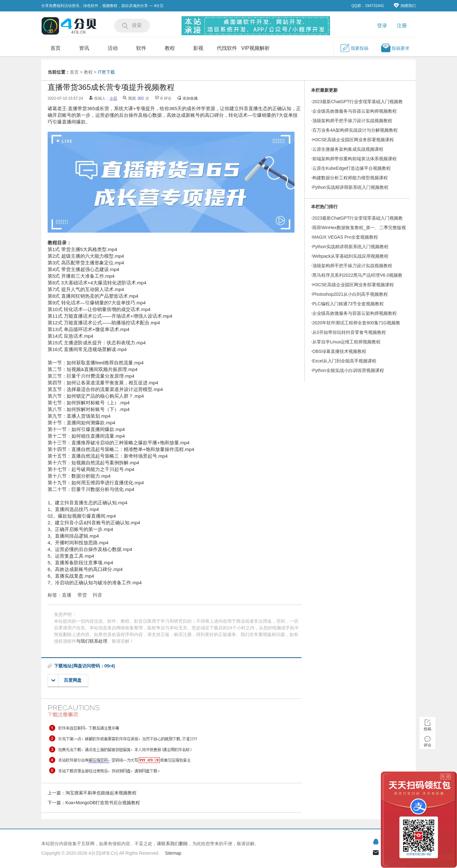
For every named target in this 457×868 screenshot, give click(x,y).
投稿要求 (395, 48)
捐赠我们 (405, 6)
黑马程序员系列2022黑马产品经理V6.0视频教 (357, 275)
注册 (402, 26)
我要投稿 (354, 48)
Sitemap (173, 853)
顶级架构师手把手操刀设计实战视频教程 (352, 121)
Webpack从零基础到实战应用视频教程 (350, 256)
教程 (170, 48)
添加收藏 (190, 98)
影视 (198, 48)
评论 (427, 745)
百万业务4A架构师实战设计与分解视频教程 (355, 130)
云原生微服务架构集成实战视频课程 (348, 149)
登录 (382, 26)
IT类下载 (106, 72)
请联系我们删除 (172, 844)
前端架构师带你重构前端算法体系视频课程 (354, 159)
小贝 (113, 98)
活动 (113, 48)
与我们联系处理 (92, 641)
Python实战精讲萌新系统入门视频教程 (350, 187)
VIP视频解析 (255, 48)
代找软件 (227, 48)
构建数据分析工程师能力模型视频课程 (350, 178)
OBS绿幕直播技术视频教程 (339, 351)
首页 (56, 48)
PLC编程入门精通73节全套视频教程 (348, 304)
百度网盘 (66, 680)
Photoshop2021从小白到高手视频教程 (350, 294)
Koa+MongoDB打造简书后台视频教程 (103, 803)
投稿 (427, 729)
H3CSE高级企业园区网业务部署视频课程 (353, 140)
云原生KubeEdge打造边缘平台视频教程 (351, 168)
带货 (82, 595)
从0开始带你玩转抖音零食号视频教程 (349, 332)
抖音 (97, 595)
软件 (141, 48)
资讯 (84, 48)
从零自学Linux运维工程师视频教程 (346, 342)
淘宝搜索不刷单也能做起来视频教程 (101, 793)
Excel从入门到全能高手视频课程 (344, 361)
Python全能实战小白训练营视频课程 (348, 370)
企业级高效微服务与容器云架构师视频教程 (354, 111)
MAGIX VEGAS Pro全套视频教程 (345, 237)
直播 (67, 595)
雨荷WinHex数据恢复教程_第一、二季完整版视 (359, 228)
